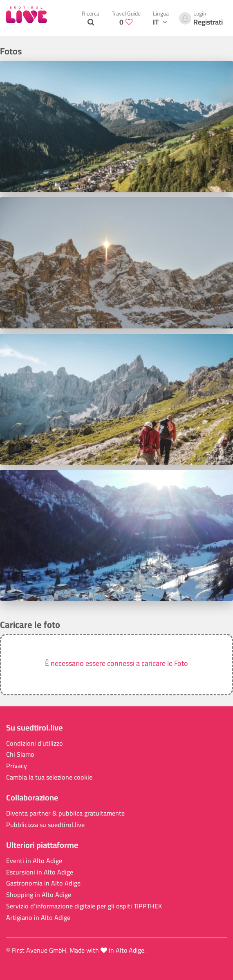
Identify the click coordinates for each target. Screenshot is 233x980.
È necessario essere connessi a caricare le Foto (116, 663)
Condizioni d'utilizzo (35, 743)
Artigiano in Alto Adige (38, 918)
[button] (116, 665)
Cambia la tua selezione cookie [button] (49, 777)
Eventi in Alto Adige (34, 861)
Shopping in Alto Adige (39, 895)
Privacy (17, 766)
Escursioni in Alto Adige (40, 872)
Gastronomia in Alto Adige (43, 883)
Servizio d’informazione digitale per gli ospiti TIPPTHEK (84, 906)
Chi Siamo (20, 754)
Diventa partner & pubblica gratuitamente (65, 813)
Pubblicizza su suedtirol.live (45, 825)
